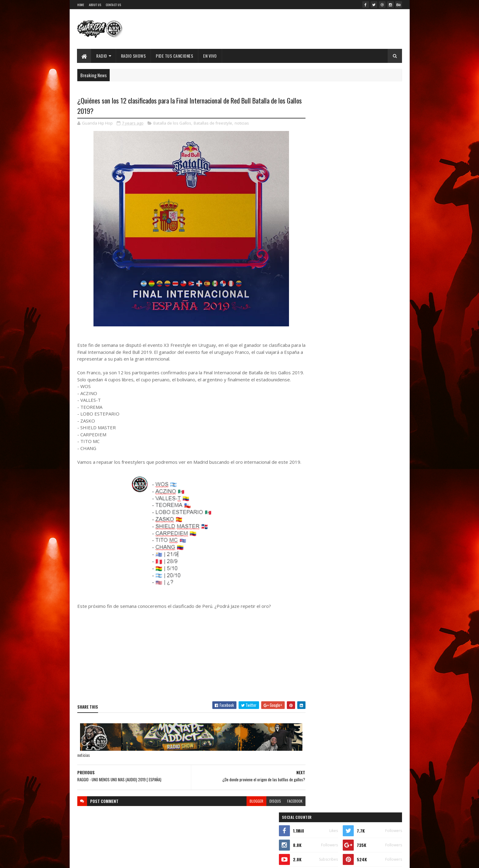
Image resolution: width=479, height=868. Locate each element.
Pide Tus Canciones (175, 56)
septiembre (321, 606)
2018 (316, 675)
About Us (95, 5)
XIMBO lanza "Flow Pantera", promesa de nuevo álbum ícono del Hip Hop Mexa (363, 243)
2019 (316, 573)
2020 (316, 565)
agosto (317, 614)
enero (316, 664)
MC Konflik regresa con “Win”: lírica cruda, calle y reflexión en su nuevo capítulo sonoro (366, 267)
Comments (377, 290)
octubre (318, 598)
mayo (315, 639)
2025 (316, 521)
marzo (316, 647)
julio (314, 623)
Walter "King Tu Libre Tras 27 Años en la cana (367, 215)
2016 (316, 692)
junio (315, 631)
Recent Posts (329, 290)
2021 (316, 556)
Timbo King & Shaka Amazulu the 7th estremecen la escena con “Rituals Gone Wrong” (347, 355)
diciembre (320, 581)
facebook (283, 815)
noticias (242, 123)
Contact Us (113, 5)
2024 (317, 530)
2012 (316, 726)
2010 (316, 744)
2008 (316, 761)
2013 (316, 718)
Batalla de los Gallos (172, 123)
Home (81, 5)
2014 (316, 709)
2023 (316, 539)
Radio (102, 56)
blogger (245, 815)
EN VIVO (210, 56)
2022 (316, 547)
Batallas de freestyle (213, 123)
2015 (316, 701)
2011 (316, 735)
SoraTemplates (131, 860)
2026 (316, 513)
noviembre (320, 589)
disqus (263, 815)
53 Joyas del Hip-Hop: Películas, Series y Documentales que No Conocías (363, 193)
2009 (316, 752)
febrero (317, 656)
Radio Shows (133, 56)
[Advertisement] (185, 666)
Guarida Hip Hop (179, 860)
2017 (316, 683)
